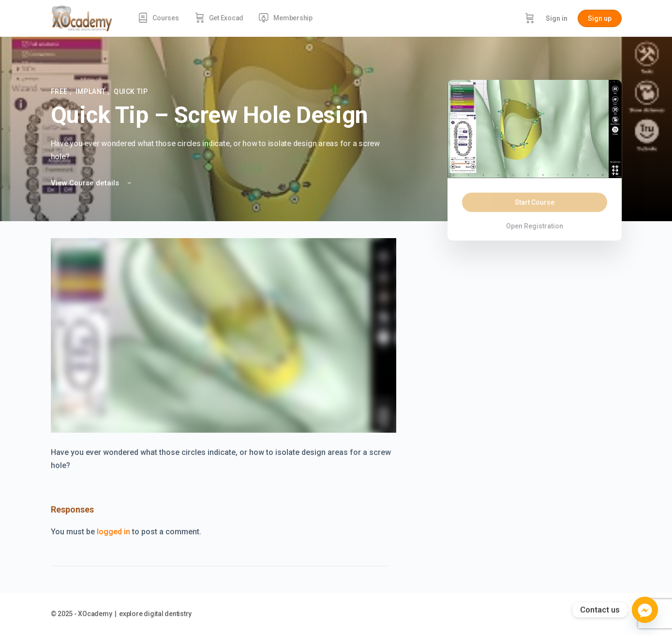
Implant (92, 91)
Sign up (600, 18)
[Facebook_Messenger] (645, 610)
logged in (113, 532)
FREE (60, 91)
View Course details (92, 183)
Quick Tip (131, 91)
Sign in (557, 18)
